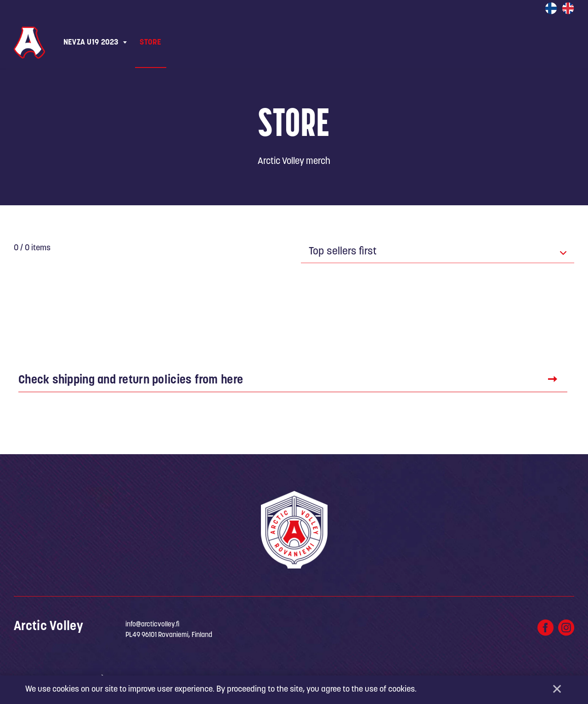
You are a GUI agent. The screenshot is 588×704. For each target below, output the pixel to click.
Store (150, 42)
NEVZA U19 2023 (91, 42)
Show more (288, 320)
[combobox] (438, 253)
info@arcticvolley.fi (153, 627)
